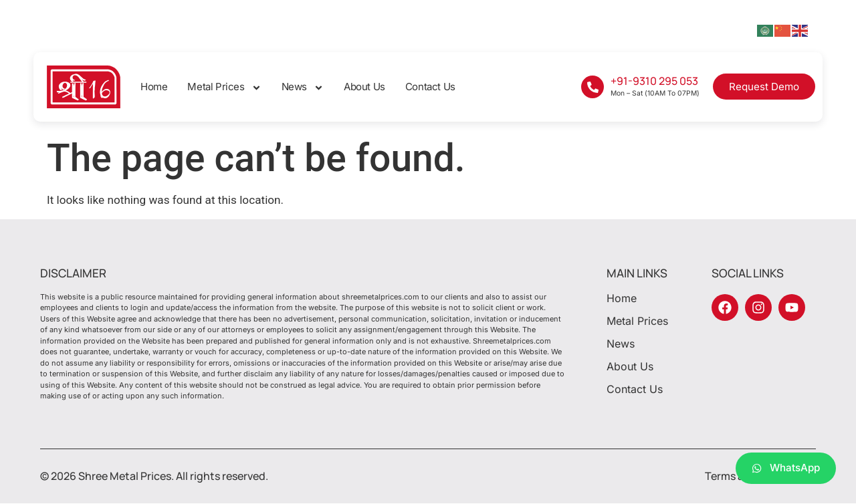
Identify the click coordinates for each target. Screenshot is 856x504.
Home (154, 87)
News (303, 87)
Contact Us (430, 87)
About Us (364, 87)
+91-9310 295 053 (654, 81)
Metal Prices (224, 87)
